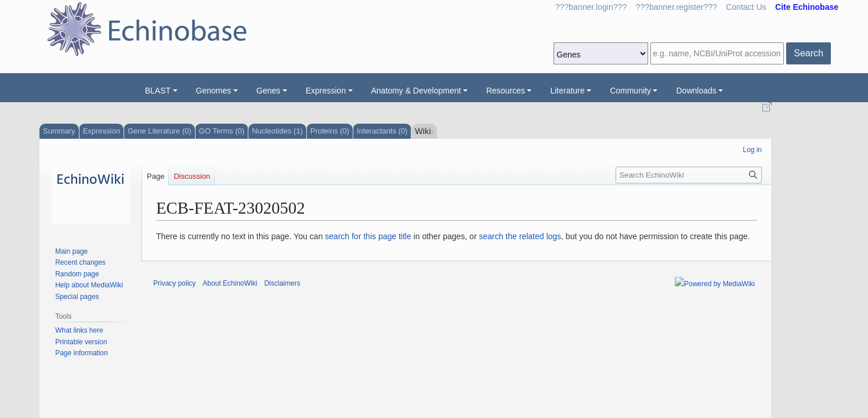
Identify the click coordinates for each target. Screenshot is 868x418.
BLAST (158, 91)
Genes (268, 91)
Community (630, 91)
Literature (567, 91)
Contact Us (746, 7)
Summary (59, 131)
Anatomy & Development (416, 91)
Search (809, 53)
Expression (326, 91)
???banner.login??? (591, 7)
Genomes (214, 91)
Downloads (696, 91)
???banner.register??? (677, 7)
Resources (506, 91)
